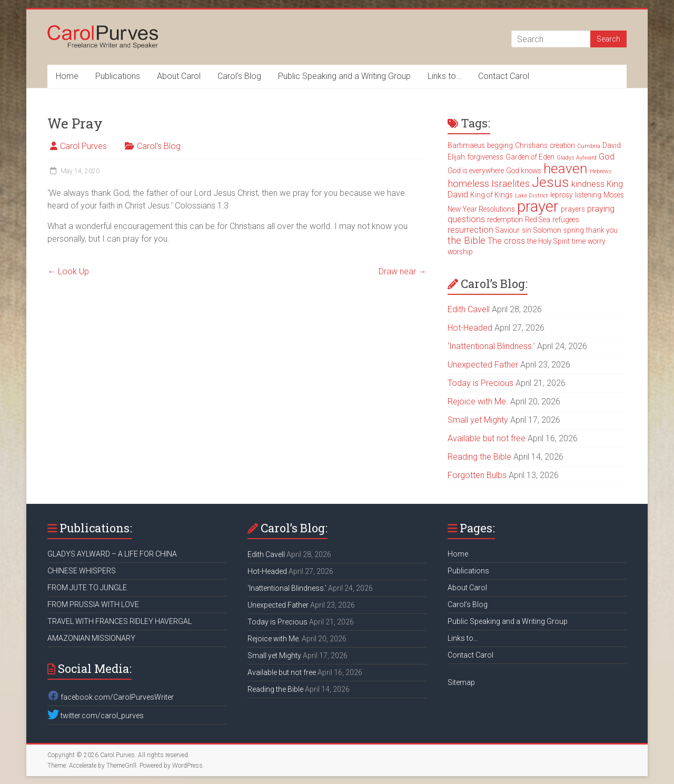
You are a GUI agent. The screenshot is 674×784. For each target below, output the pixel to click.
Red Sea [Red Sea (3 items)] (538, 220)
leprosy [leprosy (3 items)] (562, 195)
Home (67, 76)
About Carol (179, 76)
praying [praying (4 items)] (601, 209)
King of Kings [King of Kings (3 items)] (492, 195)
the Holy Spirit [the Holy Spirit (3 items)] (548, 241)
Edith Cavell (469, 309)
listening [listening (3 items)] (588, 195)
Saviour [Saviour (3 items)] (508, 230)
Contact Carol (504, 76)
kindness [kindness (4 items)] (588, 184)
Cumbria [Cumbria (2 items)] (589, 146)
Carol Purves (83, 146)
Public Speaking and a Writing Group (344, 76)
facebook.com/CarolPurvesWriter (111, 697)
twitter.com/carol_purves (96, 716)
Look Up (68, 271)
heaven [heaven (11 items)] (566, 168)
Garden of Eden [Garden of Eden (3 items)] (530, 157)
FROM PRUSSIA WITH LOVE (93, 604)
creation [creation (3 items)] (562, 145)
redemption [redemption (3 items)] (505, 220)
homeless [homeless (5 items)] (468, 184)
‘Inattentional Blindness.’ (491, 346)
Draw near (403, 271)
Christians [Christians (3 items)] (531, 145)
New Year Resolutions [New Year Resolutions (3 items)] (481, 209)
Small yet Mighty (478, 420)
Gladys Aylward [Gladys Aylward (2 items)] (577, 158)
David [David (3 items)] (612, 145)
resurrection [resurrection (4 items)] (470, 230)
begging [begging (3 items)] (500, 145)
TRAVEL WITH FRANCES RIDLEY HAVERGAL (120, 621)
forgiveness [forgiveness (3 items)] (485, 157)
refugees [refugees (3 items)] (566, 220)
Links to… (444, 76)
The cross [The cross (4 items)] (506, 241)
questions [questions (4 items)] (466, 219)
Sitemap (461, 682)
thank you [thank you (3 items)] (602, 230)
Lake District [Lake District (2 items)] (532, 196)
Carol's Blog (159, 146)
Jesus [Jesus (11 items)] (551, 182)
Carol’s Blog (239, 76)
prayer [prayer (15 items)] (538, 206)
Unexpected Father (483, 365)
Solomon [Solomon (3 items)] (547, 230)
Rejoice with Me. (478, 401)
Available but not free (487, 438)
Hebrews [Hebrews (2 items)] (601, 171)
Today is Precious (480, 383)
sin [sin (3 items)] (527, 230)
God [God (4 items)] (607, 157)
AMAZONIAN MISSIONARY (91, 638)
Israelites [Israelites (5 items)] (511, 184)
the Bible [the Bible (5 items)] (467, 241)
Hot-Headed (470, 328)
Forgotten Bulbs (477, 475)
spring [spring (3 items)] (574, 230)
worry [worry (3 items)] (597, 241)
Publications (118, 76)
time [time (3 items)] (579, 241)
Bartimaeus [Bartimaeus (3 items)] (466, 145)
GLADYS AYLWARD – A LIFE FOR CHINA (112, 554)
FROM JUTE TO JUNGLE (87, 588)
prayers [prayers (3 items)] (573, 209)
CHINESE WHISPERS (82, 571)
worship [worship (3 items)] (460, 252)
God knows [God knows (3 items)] (524, 171)
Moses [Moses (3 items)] (614, 195)
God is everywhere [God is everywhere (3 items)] (476, 171)
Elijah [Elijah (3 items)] (456, 157)
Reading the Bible (479, 457)
